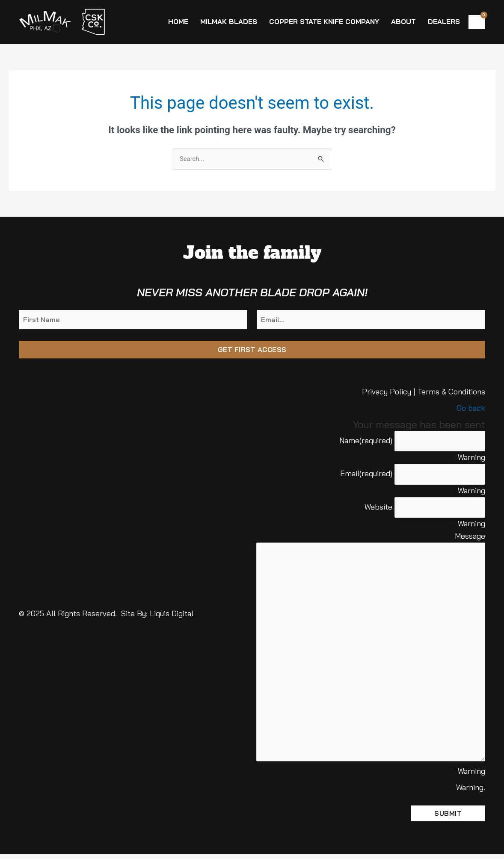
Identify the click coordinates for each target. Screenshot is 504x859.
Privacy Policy (387, 392)
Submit (448, 818)
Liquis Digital (172, 616)
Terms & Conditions (451, 392)
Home (178, 21)
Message (470, 537)
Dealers (444, 21)
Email (362, 474)
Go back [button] (471, 408)
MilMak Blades (229, 21)
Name (361, 441)
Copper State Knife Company (324, 21)
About (403, 21)
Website (374, 508)
